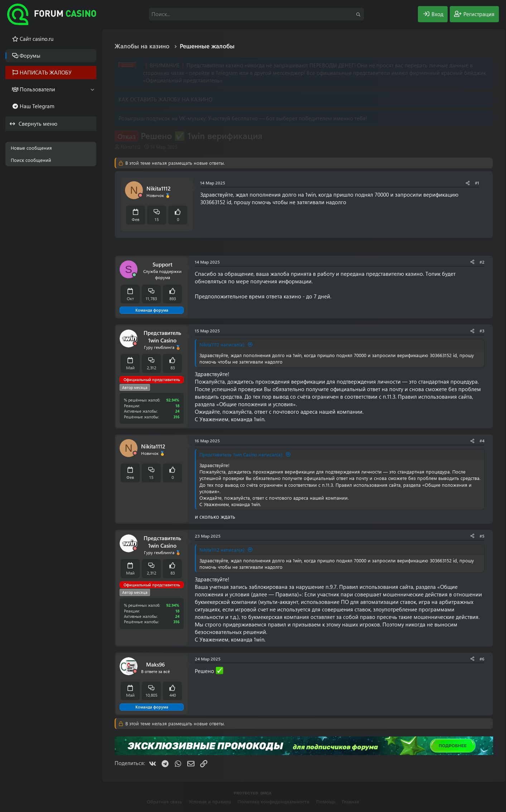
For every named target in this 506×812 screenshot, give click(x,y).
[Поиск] (256, 14)
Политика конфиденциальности (273, 801)
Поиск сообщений (31, 160)
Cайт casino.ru (37, 39)
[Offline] (140, 195)
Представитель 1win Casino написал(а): (241, 454)
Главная (351, 801)
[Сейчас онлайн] (134, 275)
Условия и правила (210, 801)
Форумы (30, 56)
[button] (92, 89)
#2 (482, 262)
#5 (482, 536)
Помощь (326, 801)
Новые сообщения (31, 148)
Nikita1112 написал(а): (222, 344)
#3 (482, 331)
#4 (482, 441)
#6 (482, 659)
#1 (477, 183)
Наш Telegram (37, 106)
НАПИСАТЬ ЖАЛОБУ (46, 72)
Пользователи (37, 89)
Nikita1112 (131, 147)
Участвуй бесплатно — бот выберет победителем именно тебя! (288, 118)
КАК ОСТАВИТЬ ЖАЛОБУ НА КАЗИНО (165, 99)
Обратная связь (164, 801)
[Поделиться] (468, 183)
